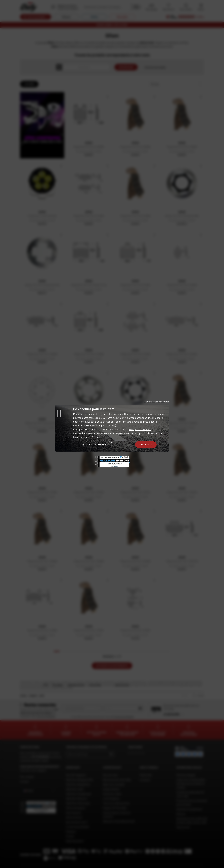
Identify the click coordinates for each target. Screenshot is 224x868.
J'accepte (146, 444)
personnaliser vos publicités (134, 433)
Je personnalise (98, 444)
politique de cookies (139, 429)
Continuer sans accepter (157, 402)
